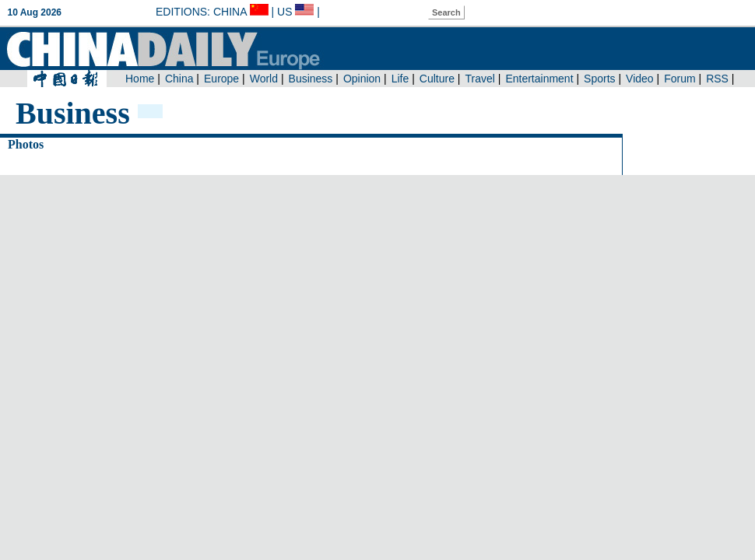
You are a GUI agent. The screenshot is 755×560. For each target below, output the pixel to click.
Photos (26, 144)
